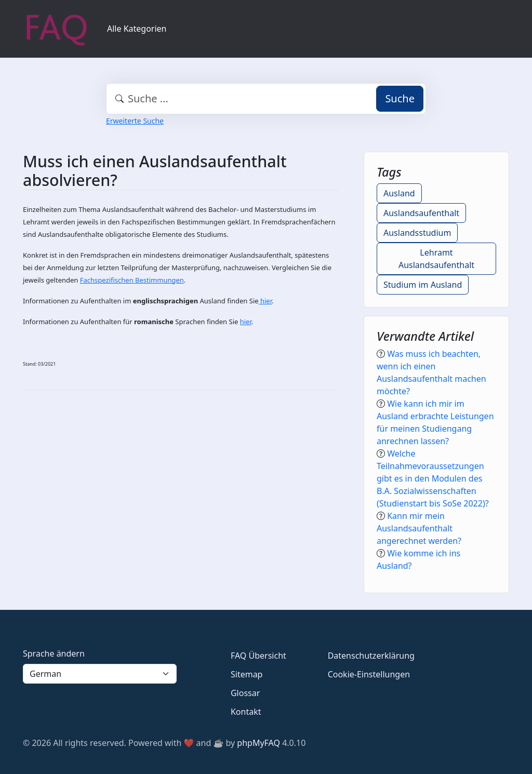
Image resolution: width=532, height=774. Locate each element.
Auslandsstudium (417, 233)
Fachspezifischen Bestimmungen (132, 280)
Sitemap (247, 674)
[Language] (100, 674)
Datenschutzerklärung (371, 656)
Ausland (399, 193)
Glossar (245, 693)
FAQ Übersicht (258, 656)
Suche (400, 98)
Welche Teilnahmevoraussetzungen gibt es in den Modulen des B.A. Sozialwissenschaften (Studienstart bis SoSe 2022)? (433, 478)
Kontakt (246, 712)
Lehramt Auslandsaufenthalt (436, 259)
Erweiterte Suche (135, 121)
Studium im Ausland (423, 285)
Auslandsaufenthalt (421, 213)
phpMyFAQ (258, 743)
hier (265, 301)
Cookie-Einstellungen (369, 674)
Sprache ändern (54, 653)
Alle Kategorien (137, 29)
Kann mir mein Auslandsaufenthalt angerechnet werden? (419, 528)
